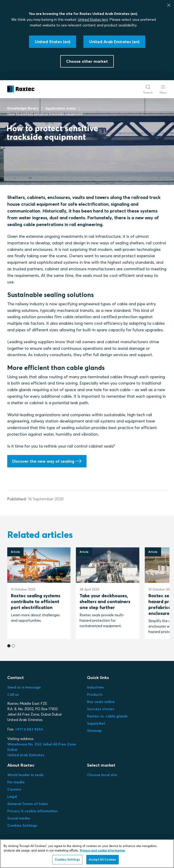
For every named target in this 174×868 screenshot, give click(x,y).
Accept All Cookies (103, 859)
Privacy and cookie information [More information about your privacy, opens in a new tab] (102, 850)
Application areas (61, 108)
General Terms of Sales (28, 804)
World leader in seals (25, 775)
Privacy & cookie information (32, 811)
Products (95, 694)
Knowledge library (23, 108)
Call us (13, 694)
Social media (18, 818)
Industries (95, 687)
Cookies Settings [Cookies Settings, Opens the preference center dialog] (67, 859)
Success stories (101, 709)
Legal (12, 796)
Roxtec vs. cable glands (107, 716)
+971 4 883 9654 (29, 729)
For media (16, 782)
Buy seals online (101, 702)
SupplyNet (96, 723)
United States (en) (93, 19)
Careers (14, 789)
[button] (9, 646)
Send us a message (24, 687)
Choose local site (102, 775)
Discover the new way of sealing (43, 461)
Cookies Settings (22, 825)
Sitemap (94, 730)
